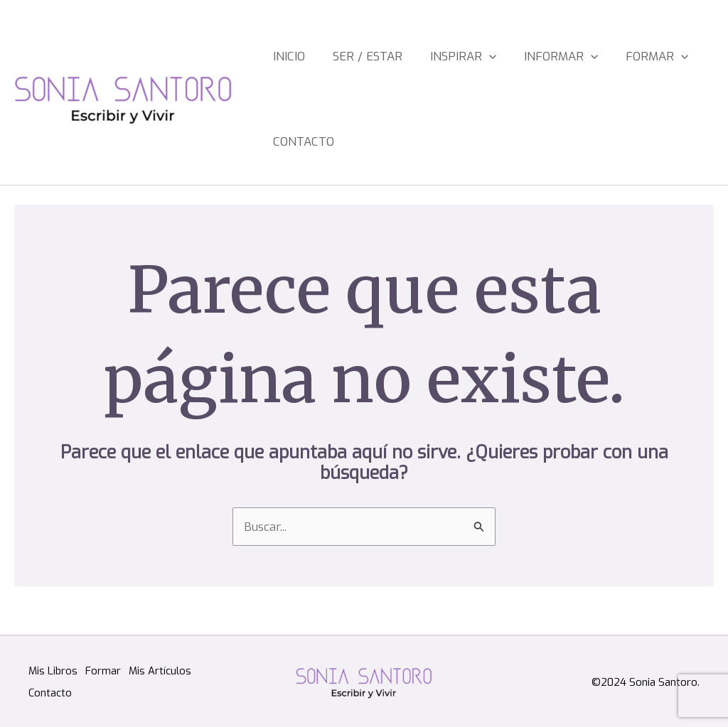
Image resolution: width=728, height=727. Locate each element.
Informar (533, 57)
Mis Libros (53, 672)
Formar (621, 57)
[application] (470, 57)
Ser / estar (357, 56)
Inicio (287, 56)
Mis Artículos (167, 672)
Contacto (301, 142)
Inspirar (444, 57)
